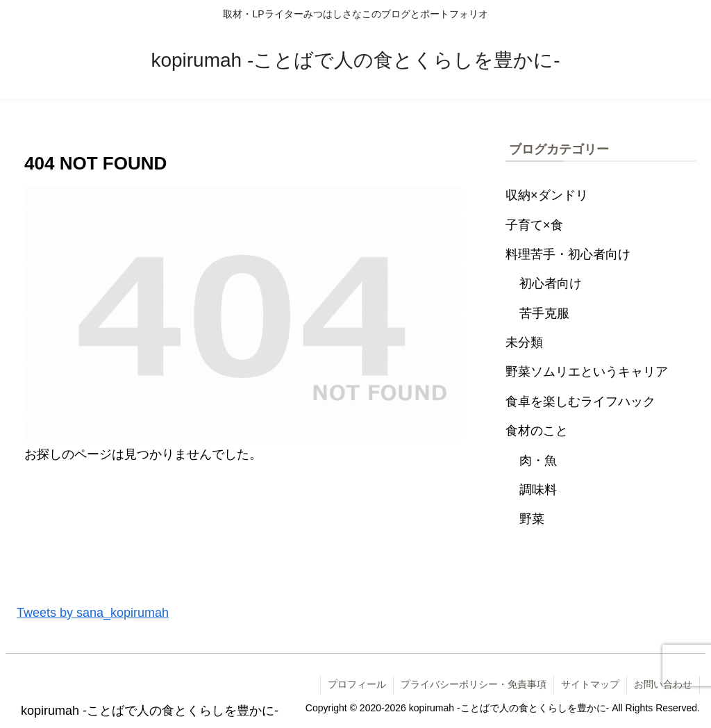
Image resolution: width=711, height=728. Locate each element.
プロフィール (357, 684)
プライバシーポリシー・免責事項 (474, 684)
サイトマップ (590, 684)
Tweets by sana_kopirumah (93, 613)
